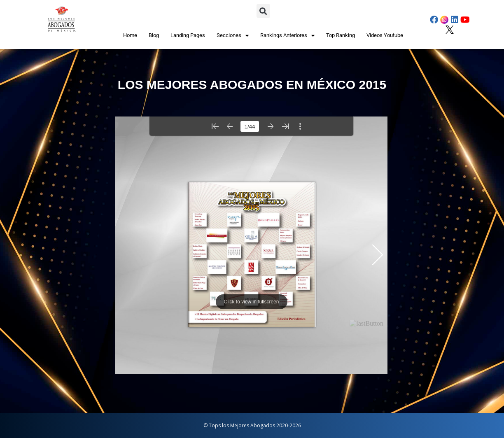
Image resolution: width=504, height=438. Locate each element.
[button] (263, 11)
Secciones (233, 36)
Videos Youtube (385, 35)
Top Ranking (341, 35)
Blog (154, 35)
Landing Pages (188, 35)
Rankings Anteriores (287, 36)
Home (130, 35)
